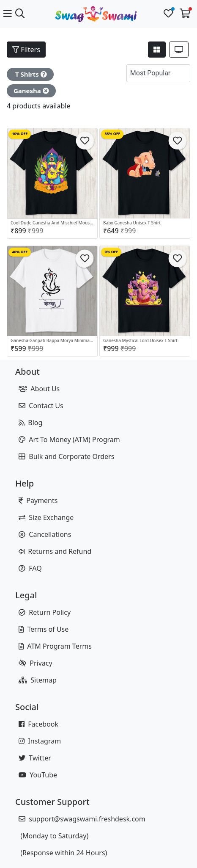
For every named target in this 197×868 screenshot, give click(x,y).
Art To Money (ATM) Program (69, 440)
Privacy (36, 663)
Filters (26, 50)
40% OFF (20, 252)
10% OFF (20, 134)
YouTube (38, 775)
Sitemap (38, 680)
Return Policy (45, 612)
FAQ (30, 568)
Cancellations (45, 534)
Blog (30, 423)
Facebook (38, 724)
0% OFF (111, 252)
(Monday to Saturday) (53, 836)
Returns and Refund (55, 551)
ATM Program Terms (55, 646)
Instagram (40, 741)
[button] (182, 73)
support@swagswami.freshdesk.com (82, 819)
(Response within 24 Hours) (63, 853)
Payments (38, 500)
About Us (39, 389)
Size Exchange (46, 517)
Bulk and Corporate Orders (66, 456)
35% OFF (112, 134)
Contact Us (41, 406)
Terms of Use (44, 629)
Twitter (35, 758)
